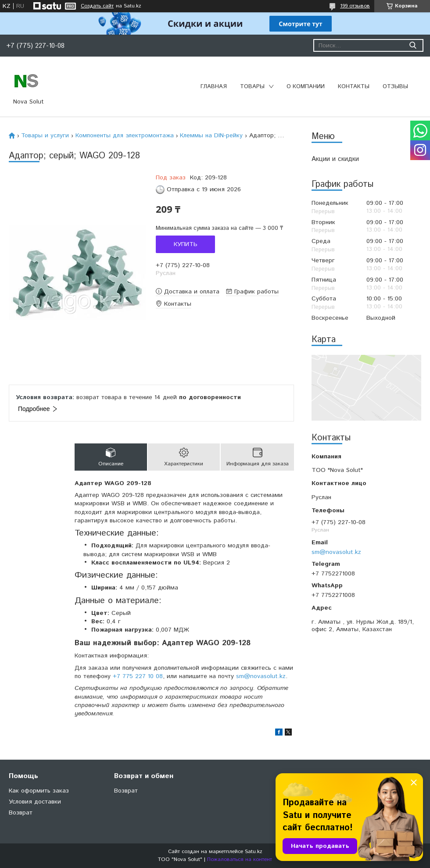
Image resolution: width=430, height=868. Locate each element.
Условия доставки (35, 802)
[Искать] (413, 45)
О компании (306, 87)
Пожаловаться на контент (240, 859)
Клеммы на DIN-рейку (211, 136)
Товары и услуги (45, 136)
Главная (214, 87)
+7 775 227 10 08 (138, 676)
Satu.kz (254, 852)
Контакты (354, 87)
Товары (252, 87)
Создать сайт (97, 6)
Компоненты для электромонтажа (125, 136)
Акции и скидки (335, 159)
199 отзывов (355, 6)
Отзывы (395, 87)
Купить (186, 244)
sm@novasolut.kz (336, 552)
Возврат (21, 813)
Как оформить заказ (39, 791)
